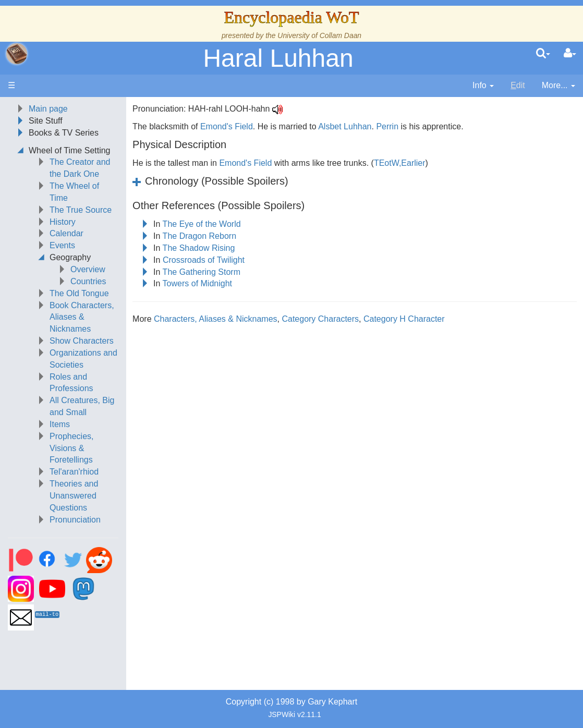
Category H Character (404, 319)
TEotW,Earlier (400, 163)
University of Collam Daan (319, 35)
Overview (88, 269)
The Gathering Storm (202, 272)
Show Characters (82, 341)
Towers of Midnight (197, 283)
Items (60, 424)
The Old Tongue (79, 293)
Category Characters (320, 319)
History (63, 222)
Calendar (66, 233)
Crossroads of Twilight (204, 260)
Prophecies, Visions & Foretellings (72, 448)
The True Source (81, 210)
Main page (48, 109)
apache (17, 54)
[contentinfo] (483, 86)
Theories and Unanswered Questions (74, 496)
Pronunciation (75, 520)
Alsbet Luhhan (345, 126)
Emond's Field (227, 126)
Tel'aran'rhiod (74, 472)
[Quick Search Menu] (543, 54)
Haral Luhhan (278, 58)
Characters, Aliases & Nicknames (216, 319)
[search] (543, 54)
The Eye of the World (202, 224)
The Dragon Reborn (199, 236)
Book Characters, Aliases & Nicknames (82, 317)
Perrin (387, 126)
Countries (88, 281)
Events (62, 245)
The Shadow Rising (199, 248)
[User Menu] (570, 54)
